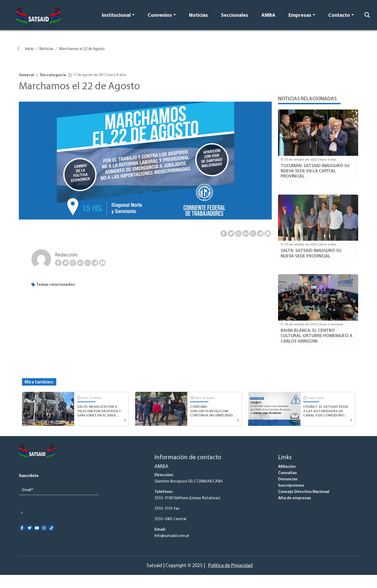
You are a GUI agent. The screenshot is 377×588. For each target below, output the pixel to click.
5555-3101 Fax (167, 509)
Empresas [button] (300, 16)
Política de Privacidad (230, 566)
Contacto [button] (339, 16)
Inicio (29, 49)
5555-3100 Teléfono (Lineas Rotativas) (187, 498)
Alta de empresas (295, 498)
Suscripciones (291, 486)
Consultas (287, 473)
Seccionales (235, 16)
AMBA (268, 16)
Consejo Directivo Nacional (304, 492)
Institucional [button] (116, 16)
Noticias (198, 16)
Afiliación (287, 467)
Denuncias (288, 479)
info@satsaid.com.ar (172, 536)
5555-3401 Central (170, 519)
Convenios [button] (160, 16)
